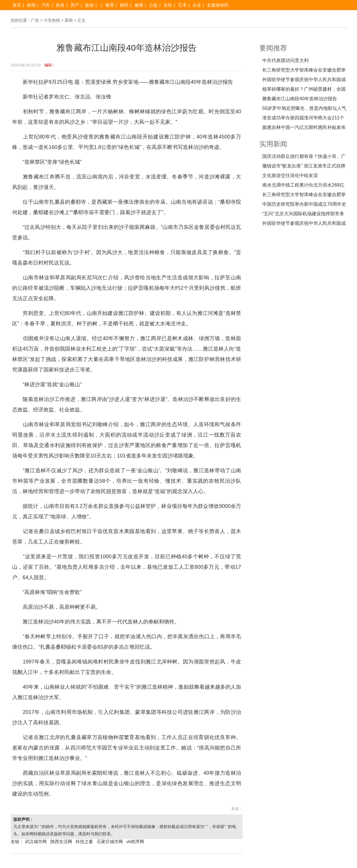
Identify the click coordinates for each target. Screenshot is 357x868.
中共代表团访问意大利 (285, 60)
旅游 (89, 5)
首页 (17, 5)
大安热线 (52, 20)
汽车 (46, 5)
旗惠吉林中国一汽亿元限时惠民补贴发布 (304, 127)
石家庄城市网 (110, 841)
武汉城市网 (36, 841)
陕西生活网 (61, 841)
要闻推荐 (273, 48)
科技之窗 (84, 841)
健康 (139, 5)
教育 (110, 5)
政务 (60, 5)
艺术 (182, 5)
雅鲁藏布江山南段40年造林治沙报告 (300, 99)
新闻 (31, 5)
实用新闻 (273, 144)
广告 (35, 20)
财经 (124, 5)
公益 (153, 5)
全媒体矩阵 (218, 5)
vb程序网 (135, 841)
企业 (197, 5)
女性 (168, 5)
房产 (75, 5)
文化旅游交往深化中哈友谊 (290, 175)
